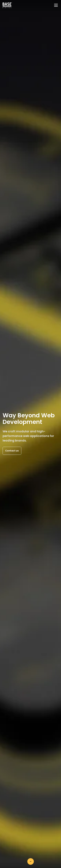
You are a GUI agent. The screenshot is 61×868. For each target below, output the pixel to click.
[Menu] (56, 5)
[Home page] (7, 5)
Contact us (12, 451)
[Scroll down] (31, 861)
